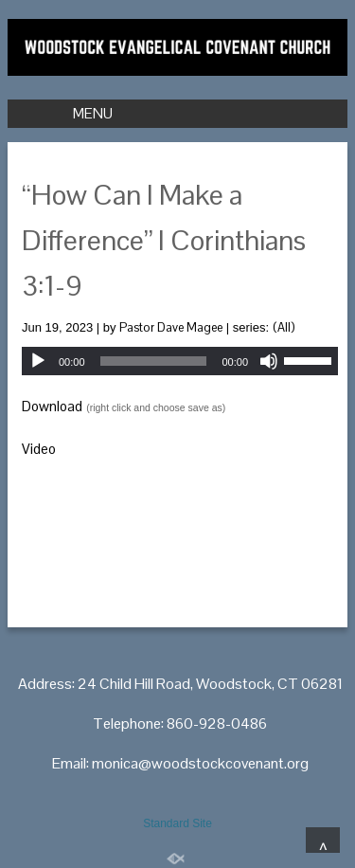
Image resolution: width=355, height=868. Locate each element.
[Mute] (269, 361)
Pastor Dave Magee (171, 327)
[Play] (38, 361)
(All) (284, 327)
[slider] (154, 361)
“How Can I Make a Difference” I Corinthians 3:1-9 (164, 240)
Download (52, 406)
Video (39, 449)
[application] (180, 361)
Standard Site (177, 823)
